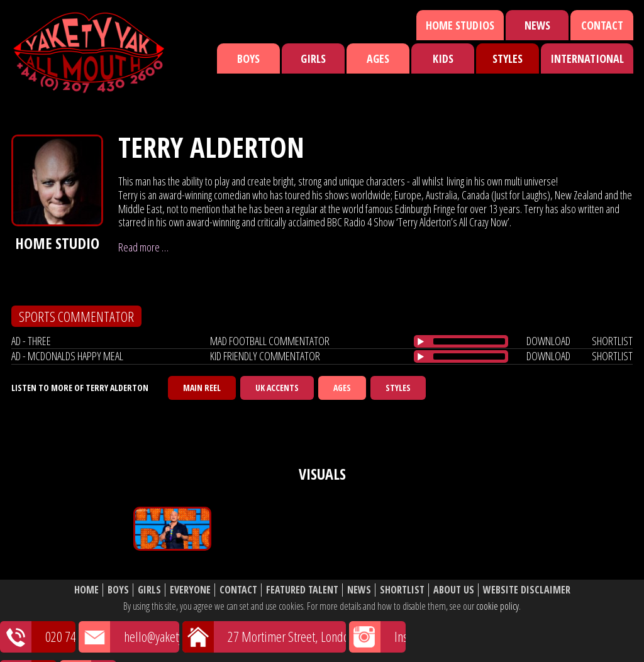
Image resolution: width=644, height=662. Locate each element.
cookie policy (497, 606)
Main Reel (202, 388)
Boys (248, 58)
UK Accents (277, 388)
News (537, 25)
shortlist (612, 341)
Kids (443, 58)
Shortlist (402, 590)
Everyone (190, 590)
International (587, 58)
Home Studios (460, 25)
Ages (378, 58)
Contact (602, 25)
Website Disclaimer (527, 590)
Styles (508, 58)
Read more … (143, 247)
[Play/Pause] (421, 341)
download (548, 341)
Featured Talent (302, 590)
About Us (454, 590)
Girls (313, 58)
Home (86, 590)
